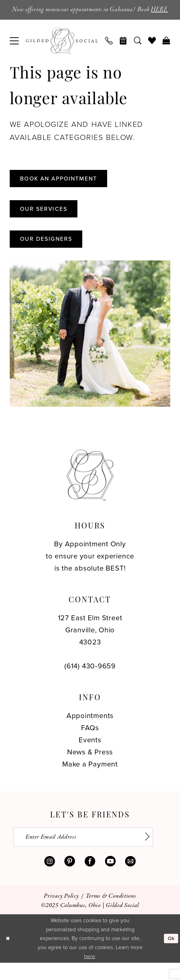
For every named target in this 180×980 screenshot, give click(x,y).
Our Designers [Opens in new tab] (50, 253)
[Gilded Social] (90, 490)
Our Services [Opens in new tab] (47, 221)
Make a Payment (90, 779)
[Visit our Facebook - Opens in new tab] (90, 879)
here (90, 973)
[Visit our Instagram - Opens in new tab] (50, 879)
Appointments (90, 731)
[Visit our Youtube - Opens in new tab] (110, 879)
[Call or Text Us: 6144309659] (109, 51)
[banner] (62, 51)
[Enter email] (90, 853)
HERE (90, 19)
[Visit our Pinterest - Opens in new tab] (70, 879)
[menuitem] (14, 51)
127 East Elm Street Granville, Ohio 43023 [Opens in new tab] (90, 645)
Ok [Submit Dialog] (170, 956)
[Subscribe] (151, 853)
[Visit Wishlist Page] (152, 51)
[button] (14, 51)
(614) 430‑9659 (90, 681)
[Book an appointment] (123, 51)
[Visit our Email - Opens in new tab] (130, 879)
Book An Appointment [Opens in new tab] (64, 189)
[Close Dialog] (8, 956)
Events (90, 755)
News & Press (90, 767)
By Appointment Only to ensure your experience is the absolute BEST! (90, 571)
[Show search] (138, 51)
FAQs (90, 743)
